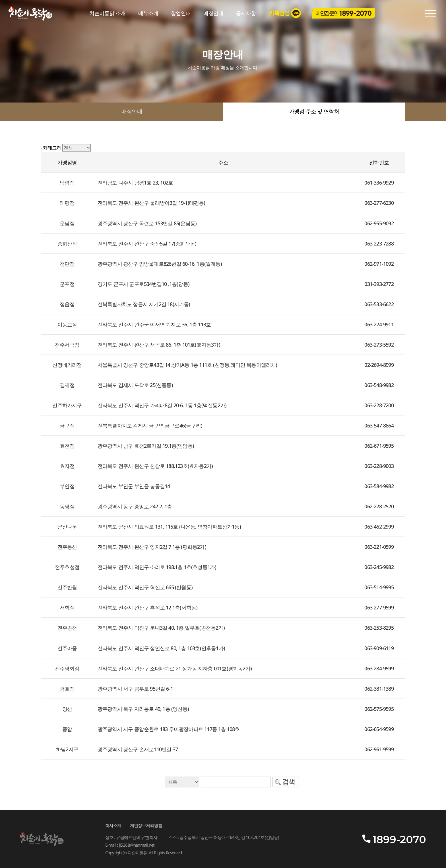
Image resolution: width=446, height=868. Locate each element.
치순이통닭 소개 (108, 13)
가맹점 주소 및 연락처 (314, 111)
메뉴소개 (148, 13)
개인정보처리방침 (146, 825)
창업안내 (181, 13)
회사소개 (113, 825)
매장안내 (213, 13)
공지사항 (246, 13)
